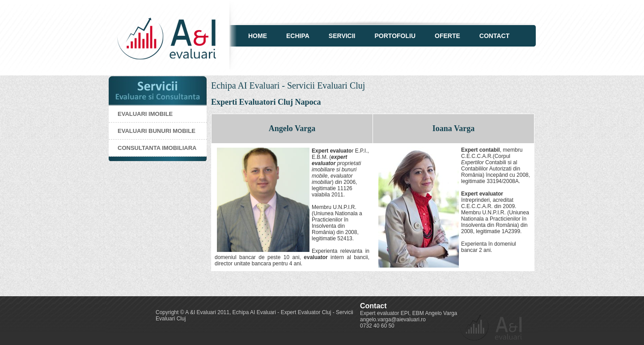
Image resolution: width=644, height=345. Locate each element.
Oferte (447, 36)
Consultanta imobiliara (157, 148)
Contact (494, 36)
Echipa (298, 36)
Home (258, 36)
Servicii (342, 36)
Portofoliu (395, 36)
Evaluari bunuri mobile (157, 131)
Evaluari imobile (145, 114)
